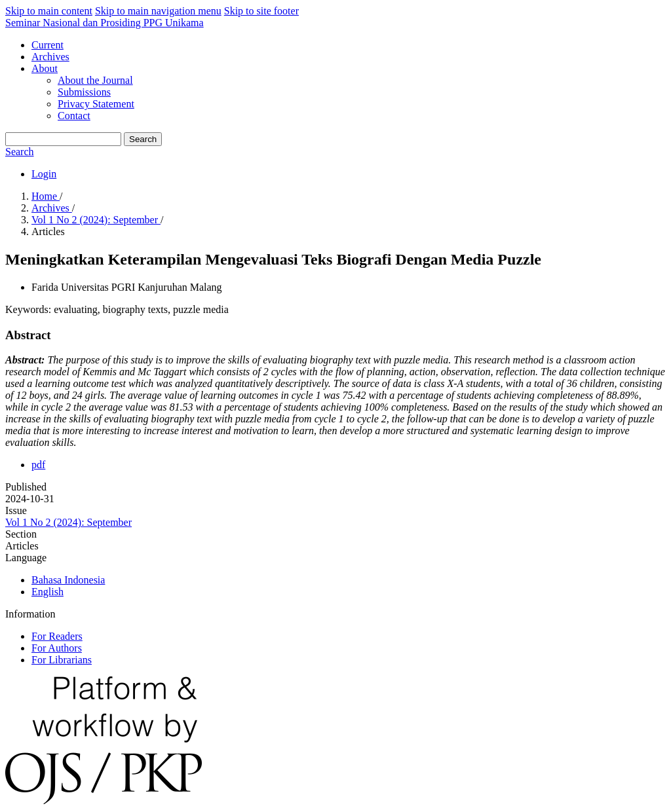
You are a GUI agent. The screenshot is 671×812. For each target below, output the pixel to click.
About (45, 68)
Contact (74, 116)
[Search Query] (63, 139)
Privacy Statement (96, 104)
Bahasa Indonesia (68, 580)
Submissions (84, 92)
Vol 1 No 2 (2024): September (96, 220)
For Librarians (62, 660)
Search (143, 139)
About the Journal (95, 80)
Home (46, 196)
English (48, 592)
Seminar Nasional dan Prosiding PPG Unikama (105, 23)
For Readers (57, 636)
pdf (38, 465)
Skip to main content (49, 11)
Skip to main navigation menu (158, 11)
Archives (50, 57)
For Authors (57, 648)
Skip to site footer (261, 11)
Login (44, 174)
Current (48, 45)
